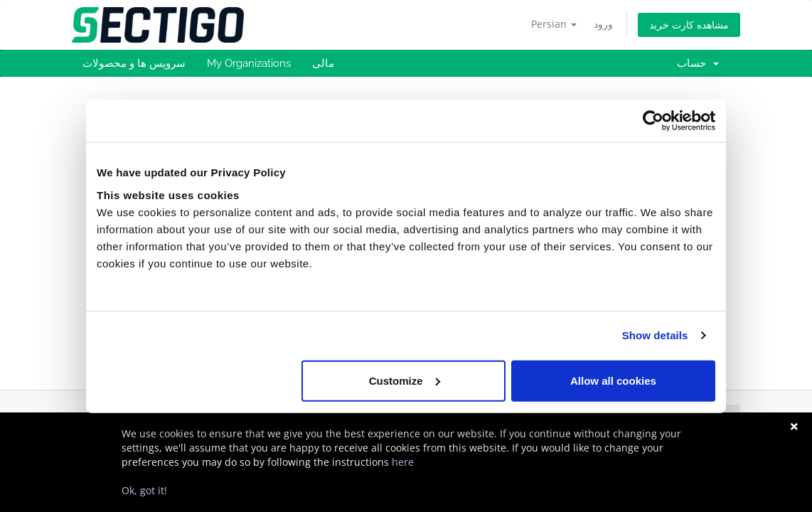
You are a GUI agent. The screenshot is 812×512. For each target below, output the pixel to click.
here (403, 462)
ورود (603, 24)
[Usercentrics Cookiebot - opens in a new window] (653, 121)
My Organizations (249, 63)
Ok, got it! (144, 490)
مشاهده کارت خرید (689, 25)
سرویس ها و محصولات (134, 63)
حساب (698, 63)
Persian (554, 24)
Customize (405, 380)
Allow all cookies (613, 380)
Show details (655, 335)
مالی (323, 63)
